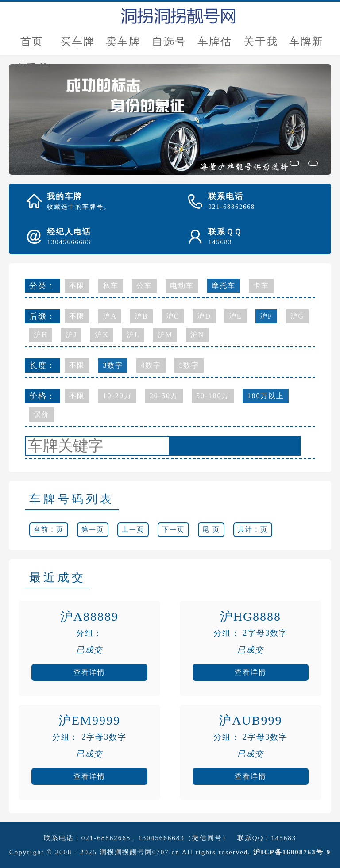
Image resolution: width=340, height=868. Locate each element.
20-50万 (164, 396)
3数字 (113, 365)
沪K (102, 335)
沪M (165, 335)
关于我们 (261, 45)
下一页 (173, 530)
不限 (77, 286)
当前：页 (49, 530)
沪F (266, 316)
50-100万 (213, 396)
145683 (284, 838)
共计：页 (253, 530)
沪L (133, 335)
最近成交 (58, 578)
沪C (173, 316)
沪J (71, 335)
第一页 (93, 530)
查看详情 (89, 672)
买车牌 (77, 42)
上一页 (133, 530)
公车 (144, 286)
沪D (204, 316)
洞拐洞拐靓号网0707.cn (140, 852)
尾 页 (211, 530)
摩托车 (224, 286)
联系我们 (32, 72)
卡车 (261, 286)
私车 (111, 286)
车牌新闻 (306, 45)
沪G (297, 316)
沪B (141, 316)
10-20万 (117, 396)
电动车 (182, 286)
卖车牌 (123, 42)
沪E (236, 316)
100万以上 (266, 396)
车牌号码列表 (72, 499)
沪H (41, 335)
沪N (197, 335)
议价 (42, 414)
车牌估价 (215, 45)
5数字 (189, 365)
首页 (32, 42)
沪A (110, 316)
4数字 (151, 365)
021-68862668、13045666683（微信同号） (156, 838)
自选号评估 (169, 45)
